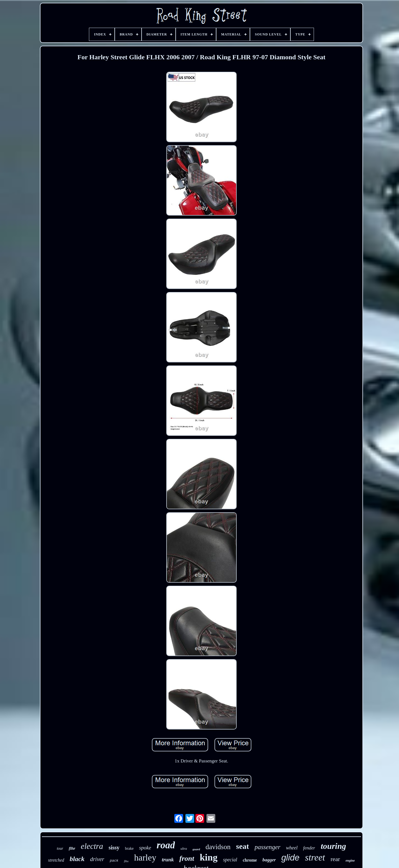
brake (129, 848)
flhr (72, 848)
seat (243, 846)
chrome (250, 860)
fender (309, 848)
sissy (114, 847)
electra (92, 846)
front (187, 858)
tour (60, 848)
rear (335, 859)
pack (114, 861)
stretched (56, 860)
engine (350, 861)
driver (97, 859)
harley (145, 857)
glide (290, 858)
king (209, 857)
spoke (145, 848)
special (230, 860)
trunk (168, 860)
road (166, 845)
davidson (218, 847)
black (77, 859)
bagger (269, 860)
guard (196, 849)
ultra (184, 849)
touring (333, 846)
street (315, 857)
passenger (268, 847)
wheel (292, 848)
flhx (126, 861)
